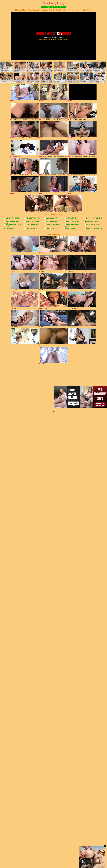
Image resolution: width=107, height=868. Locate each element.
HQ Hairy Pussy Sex (60, 7)
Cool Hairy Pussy (54, 3)
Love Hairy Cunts (47, 7)
